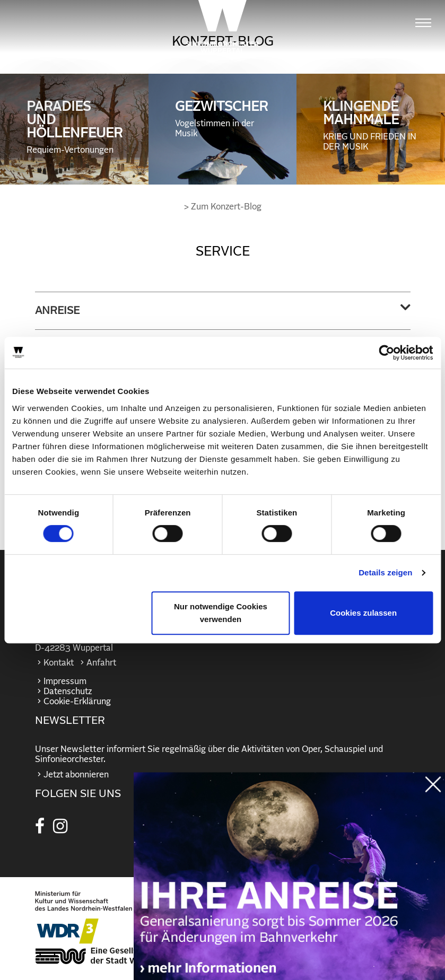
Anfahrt (101, 663)
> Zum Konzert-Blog (223, 207)
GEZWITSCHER (223, 120)
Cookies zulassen (363, 613)
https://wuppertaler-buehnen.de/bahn (289, 887)
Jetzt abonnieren (76, 775)
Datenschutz (68, 692)
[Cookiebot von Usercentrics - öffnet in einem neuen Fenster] (386, 353)
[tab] (223, 311)
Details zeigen (385, 572)
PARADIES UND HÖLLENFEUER (75, 128)
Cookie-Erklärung (77, 702)
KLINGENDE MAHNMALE (371, 126)
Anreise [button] (57, 311)
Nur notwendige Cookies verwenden (221, 613)
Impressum (65, 681)
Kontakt (59, 663)
